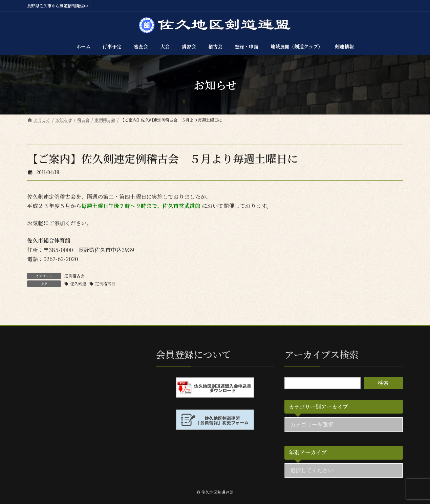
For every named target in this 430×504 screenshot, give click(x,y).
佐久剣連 (78, 283)
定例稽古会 (74, 276)
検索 (383, 383)
